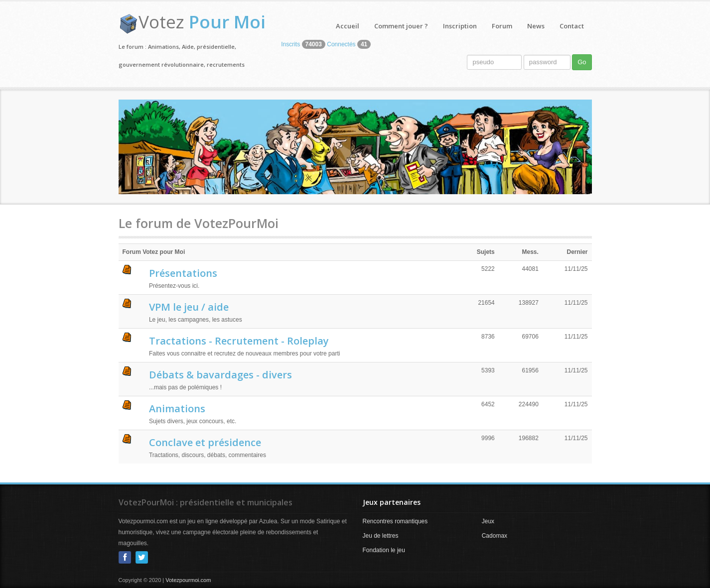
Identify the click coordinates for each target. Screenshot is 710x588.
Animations (177, 409)
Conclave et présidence (205, 442)
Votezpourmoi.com (188, 580)
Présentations (183, 273)
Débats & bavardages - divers (220, 375)
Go (582, 62)
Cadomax (495, 536)
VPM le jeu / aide (189, 307)
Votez (202, 22)
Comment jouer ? (401, 26)
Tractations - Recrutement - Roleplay (239, 341)
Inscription (460, 26)
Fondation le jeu (384, 550)
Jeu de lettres (381, 536)
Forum (502, 26)
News (536, 26)
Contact (572, 26)
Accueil (348, 26)
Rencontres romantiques (395, 521)
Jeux (488, 521)
